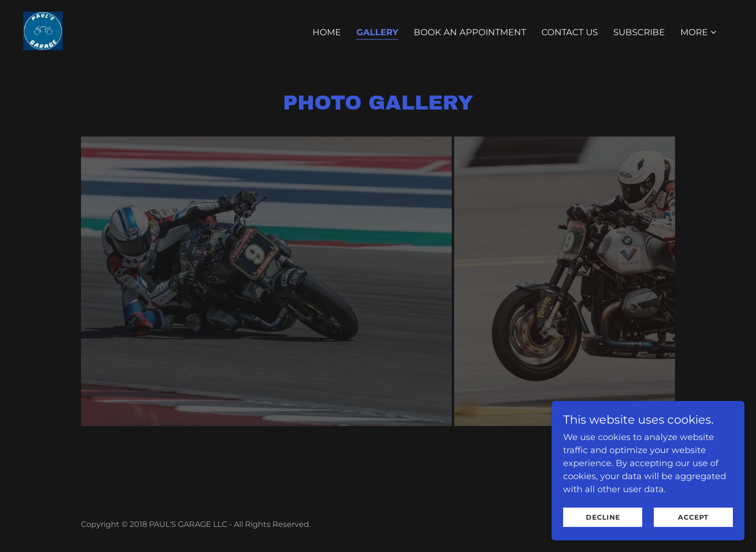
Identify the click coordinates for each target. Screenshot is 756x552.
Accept (693, 517)
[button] (699, 32)
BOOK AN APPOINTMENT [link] (470, 32)
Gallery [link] (377, 32)
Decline (603, 517)
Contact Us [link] (570, 32)
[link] (43, 30)
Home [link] (327, 32)
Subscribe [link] (639, 32)
